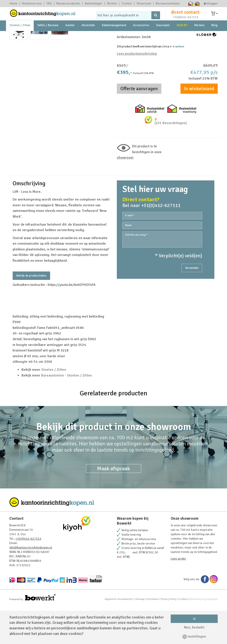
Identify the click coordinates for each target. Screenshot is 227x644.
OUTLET (182, 35)
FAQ (49, 4)
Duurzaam (163, 35)
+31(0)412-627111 (186, 21)
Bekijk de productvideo (31, 314)
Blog (214, 35)
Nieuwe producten (68, 4)
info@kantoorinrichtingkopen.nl (31, 586)
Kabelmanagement (114, 35)
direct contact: (186, 16)
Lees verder (178, 597)
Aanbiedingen (93, 4)
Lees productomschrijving (137, 92)
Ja (194, 619)
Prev (15, 105)
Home (13, 4)
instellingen (194, 636)
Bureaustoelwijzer (168, 4)
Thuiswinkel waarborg (191, 4)
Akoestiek (88, 35)
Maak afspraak (113, 507)
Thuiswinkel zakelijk (197, 4)
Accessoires (141, 35)
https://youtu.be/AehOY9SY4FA (72, 323)
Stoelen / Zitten (20, 35)
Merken (112, 4)
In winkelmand (199, 127)
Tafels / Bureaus (48, 35)
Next (104, 105)
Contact (127, 4)
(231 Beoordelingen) (171, 161)
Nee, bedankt (194, 627)
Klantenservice (32, 4)
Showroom (144, 4)
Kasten (70, 35)
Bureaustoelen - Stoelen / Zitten (67, 414)
